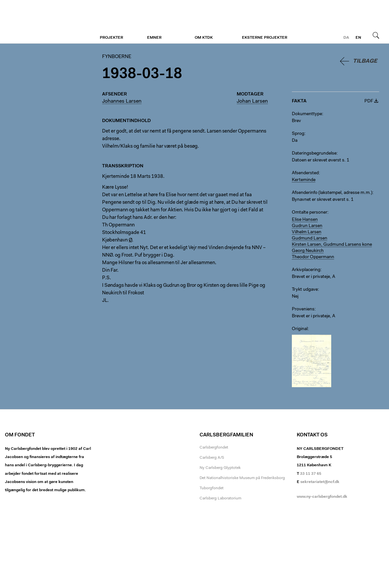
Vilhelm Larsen (307, 232)
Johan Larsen (252, 101)
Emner (154, 38)
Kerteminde (304, 180)
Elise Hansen (305, 220)
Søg (376, 35)
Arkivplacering (306, 270)
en (358, 38)
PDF (369, 101)
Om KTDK (204, 38)
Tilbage (365, 61)
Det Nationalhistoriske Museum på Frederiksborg (242, 478)
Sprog (298, 134)
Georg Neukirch (308, 251)
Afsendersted (305, 173)
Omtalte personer (310, 213)
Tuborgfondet (212, 488)
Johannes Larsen (122, 101)
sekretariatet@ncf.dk (320, 482)
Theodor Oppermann (313, 257)
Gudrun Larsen (307, 226)
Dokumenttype (307, 114)
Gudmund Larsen (310, 239)
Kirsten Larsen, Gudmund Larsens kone (332, 245)
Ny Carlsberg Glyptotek (220, 468)
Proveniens (303, 309)
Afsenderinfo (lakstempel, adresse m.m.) (332, 193)
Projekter (111, 38)
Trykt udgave (305, 290)
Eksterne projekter (265, 38)
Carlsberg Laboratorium (220, 498)
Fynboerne (45, 22)
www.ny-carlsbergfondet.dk (322, 497)
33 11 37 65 (311, 474)
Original (300, 329)
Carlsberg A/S (212, 458)
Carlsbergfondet (214, 448)
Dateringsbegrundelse (314, 154)
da (346, 38)
